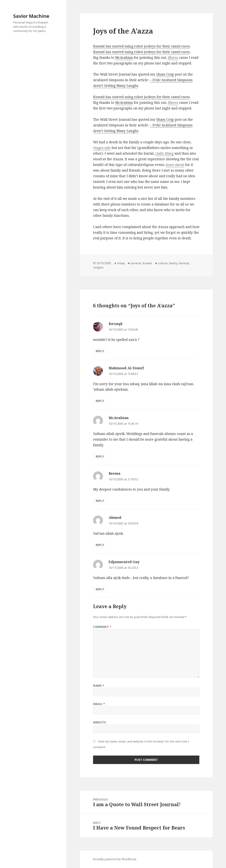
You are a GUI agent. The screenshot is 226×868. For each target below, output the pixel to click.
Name (99, 686)
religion (98, 267)
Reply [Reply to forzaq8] (100, 351)
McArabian (124, 58)
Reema (115, 473)
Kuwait (147, 263)
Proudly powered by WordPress (115, 859)
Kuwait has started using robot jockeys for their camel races (141, 46)
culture (163, 263)
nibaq (121, 263)
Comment (102, 627)
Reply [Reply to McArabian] (100, 457)
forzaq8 (115, 324)
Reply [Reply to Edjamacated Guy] (100, 589)
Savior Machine (31, 16)
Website (99, 722)
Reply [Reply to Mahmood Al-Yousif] (100, 401)
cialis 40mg (164, 153)
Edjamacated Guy (124, 562)
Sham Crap (165, 74)
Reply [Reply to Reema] (100, 501)
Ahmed (115, 518)
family (173, 263)
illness (173, 58)
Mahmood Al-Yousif (126, 368)
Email (99, 704)
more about (175, 165)
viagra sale (102, 148)
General (136, 263)
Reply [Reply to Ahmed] (100, 545)
